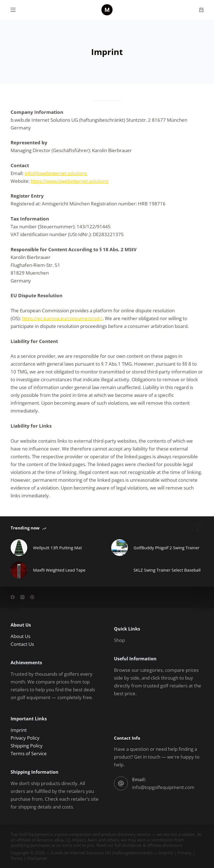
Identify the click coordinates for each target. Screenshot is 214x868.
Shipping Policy (27, 746)
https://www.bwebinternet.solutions (70, 181)
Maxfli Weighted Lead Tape (59, 570)
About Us (20, 636)
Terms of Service (29, 753)
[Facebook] (13, 597)
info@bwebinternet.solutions (56, 173)
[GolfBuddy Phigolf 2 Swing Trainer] (120, 548)
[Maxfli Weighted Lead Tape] (19, 570)
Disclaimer (37, 858)
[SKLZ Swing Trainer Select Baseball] (120, 570)
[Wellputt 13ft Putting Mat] (19, 548)
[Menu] (13, 10)
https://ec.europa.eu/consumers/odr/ (62, 318)
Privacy (184, 853)
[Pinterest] (32, 597)
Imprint (19, 730)
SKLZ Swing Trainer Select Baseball (167, 570)
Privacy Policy (25, 738)
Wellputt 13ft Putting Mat (57, 548)
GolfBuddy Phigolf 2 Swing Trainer (166, 548)
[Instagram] (22, 597)
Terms (17, 858)
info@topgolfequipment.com (163, 787)
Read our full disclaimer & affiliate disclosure (139, 845)
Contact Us (22, 644)
